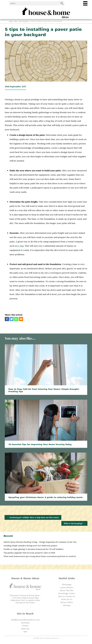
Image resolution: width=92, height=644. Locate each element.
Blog (16, 21)
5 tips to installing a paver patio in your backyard (43, 32)
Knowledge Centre (67, 593)
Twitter (25, 626)
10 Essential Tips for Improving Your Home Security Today (40, 444)
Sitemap (67, 605)
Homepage (67, 584)
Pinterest (25, 629)
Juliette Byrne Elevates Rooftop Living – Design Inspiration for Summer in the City (40, 542)
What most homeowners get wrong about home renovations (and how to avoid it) (40, 556)
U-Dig (21, 246)
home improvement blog (27, 598)
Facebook (25, 623)
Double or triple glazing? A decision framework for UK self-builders (34, 549)
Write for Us (67, 599)
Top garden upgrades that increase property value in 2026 (29, 553)
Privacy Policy (67, 602)
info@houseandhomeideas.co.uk (25, 620)
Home (11, 21)
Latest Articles (67, 587)
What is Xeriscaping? (74, 523)
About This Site (67, 590)
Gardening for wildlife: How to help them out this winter (33, 517)
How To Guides (24, 21)
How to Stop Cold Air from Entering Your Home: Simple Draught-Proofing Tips (44, 390)
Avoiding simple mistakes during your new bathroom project (30, 546)
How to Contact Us (67, 596)
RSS (25, 632)
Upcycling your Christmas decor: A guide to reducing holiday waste (46, 497)
